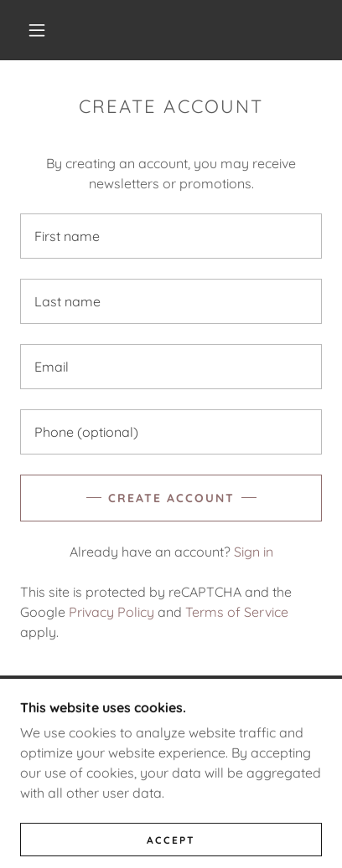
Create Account (171, 498)
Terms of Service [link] (237, 612)
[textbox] (171, 236)
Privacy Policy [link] (111, 612)
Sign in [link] (254, 552)
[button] (37, 30)
